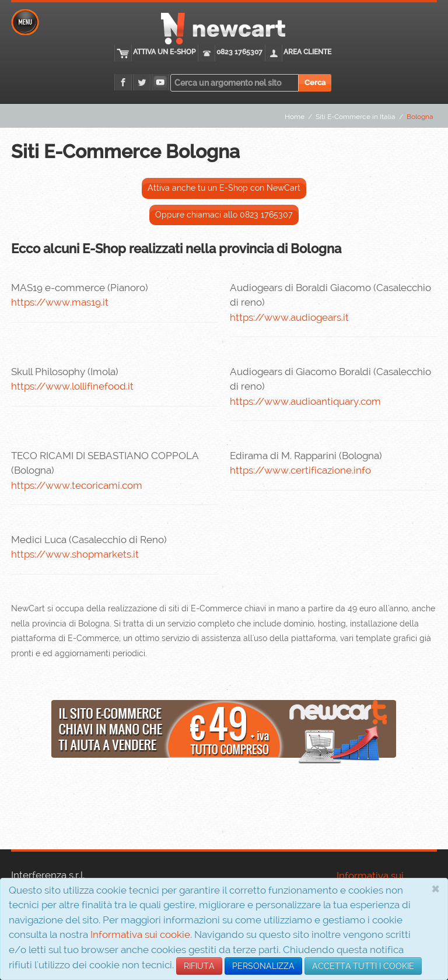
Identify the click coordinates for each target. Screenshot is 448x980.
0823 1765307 (239, 52)
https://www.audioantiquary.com (305, 401)
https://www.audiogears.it (289, 317)
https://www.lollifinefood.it (72, 386)
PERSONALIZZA (263, 966)
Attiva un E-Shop (164, 52)
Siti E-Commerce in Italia (356, 117)
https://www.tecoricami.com (77, 485)
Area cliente (307, 52)
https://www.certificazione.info (300, 470)
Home (295, 117)
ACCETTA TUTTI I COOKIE (363, 966)
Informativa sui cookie (140, 935)
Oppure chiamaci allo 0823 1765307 (224, 215)
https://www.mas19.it (60, 302)
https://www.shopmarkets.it (75, 554)
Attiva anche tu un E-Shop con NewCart (224, 188)
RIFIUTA (199, 966)
